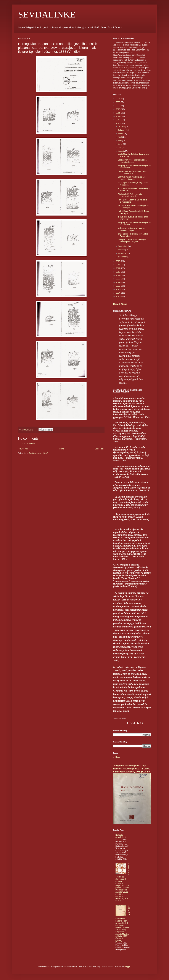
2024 (118, 293)
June (120, 144)
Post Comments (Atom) (39, 453)
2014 (118, 123)
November (123, 253)
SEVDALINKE (47, 14)
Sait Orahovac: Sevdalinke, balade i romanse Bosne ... (132, 178)
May (120, 141)
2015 (118, 261)
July (120, 148)
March (121, 134)
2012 (118, 116)
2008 (118, 102)
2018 (118, 272)
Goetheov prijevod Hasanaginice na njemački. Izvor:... (132, 161)
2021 (118, 282)
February (122, 130)
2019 (118, 275)
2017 (118, 268)
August (121, 151)
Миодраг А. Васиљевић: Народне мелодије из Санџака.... (132, 241)
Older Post (99, 449)
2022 (118, 286)
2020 (118, 279)
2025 (118, 296)
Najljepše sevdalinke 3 (121, 836)
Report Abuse (120, 304)
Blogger (127, 967)
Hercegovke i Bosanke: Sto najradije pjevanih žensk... (132, 201)
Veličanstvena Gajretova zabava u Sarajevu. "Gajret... (131, 229)
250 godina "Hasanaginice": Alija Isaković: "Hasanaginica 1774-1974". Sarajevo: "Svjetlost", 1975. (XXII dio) (132, 769)
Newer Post (24, 449)
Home (61, 449)
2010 (118, 109)
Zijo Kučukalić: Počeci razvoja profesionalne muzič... (130, 195)
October (122, 250)
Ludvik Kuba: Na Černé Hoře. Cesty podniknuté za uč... (132, 172)
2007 (118, 99)
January (122, 126)
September (123, 246)
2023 (118, 289)
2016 (118, 265)
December (123, 257)
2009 (118, 106)
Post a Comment (29, 444)
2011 (118, 113)
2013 (118, 120)
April (120, 137)
